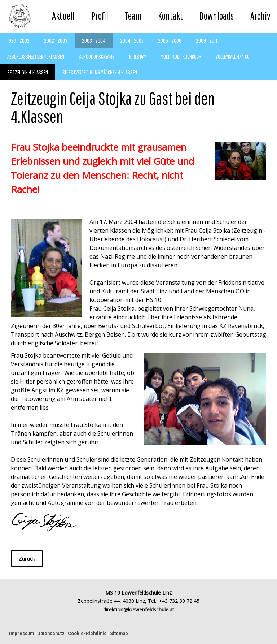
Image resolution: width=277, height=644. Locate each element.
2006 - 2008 (170, 40)
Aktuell (63, 16)
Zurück (27, 558)
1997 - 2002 (18, 40)
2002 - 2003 (56, 40)
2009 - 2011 (206, 40)
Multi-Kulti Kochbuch (181, 56)
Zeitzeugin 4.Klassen (28, 72)
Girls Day (138, 56)
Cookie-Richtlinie (87, 633)
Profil (100, 16)
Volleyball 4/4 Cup (234, 56)
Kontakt (170, 16)
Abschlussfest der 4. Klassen (36, 56)
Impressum (21, 633)
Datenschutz (51, 633)
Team (133, 16)
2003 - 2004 (94, 40)
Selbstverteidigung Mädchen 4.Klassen (100, 72)
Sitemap (119, 633)
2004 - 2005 (132, 40)
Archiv (260, 16)
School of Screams (97, 56)
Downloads (217, 16)
